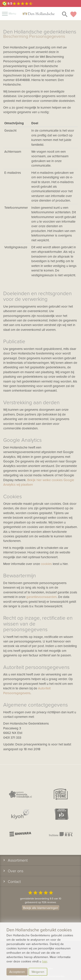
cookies (46, 564)
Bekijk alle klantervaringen (41, 908)
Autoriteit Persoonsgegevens (27, 690)
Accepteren (17, 972)
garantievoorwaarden (41, 597)
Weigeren (38, 972)
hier (45, 961)
